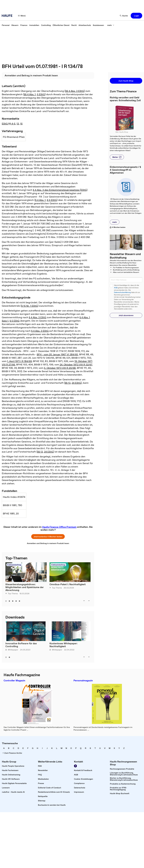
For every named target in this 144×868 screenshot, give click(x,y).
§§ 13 (68, 383)
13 (18, 124)
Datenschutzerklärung (122, 292)
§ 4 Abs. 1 (40, 200)
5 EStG (41, 94)
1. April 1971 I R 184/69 (19, 361)
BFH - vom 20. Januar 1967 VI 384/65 (57, 354)
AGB (116, 288)
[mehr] (111, 25)
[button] (136, 16)
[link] (6, 25)
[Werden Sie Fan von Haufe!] (75, 766)
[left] (84, 601)
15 (21, 124)
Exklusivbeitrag (14, 565)
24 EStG (76, 383)
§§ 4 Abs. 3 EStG (75, 91)
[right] (89, 601)
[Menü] (22, 16)
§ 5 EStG (52, 200)
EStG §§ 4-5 (9, 124)
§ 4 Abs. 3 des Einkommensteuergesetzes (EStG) (60, 190)
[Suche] (124, 16)
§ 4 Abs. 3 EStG (38, 317)
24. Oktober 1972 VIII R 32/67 (76, 365)
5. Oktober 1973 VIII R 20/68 (60, 368)
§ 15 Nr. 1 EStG (29, 306)
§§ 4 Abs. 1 (30, 94)
